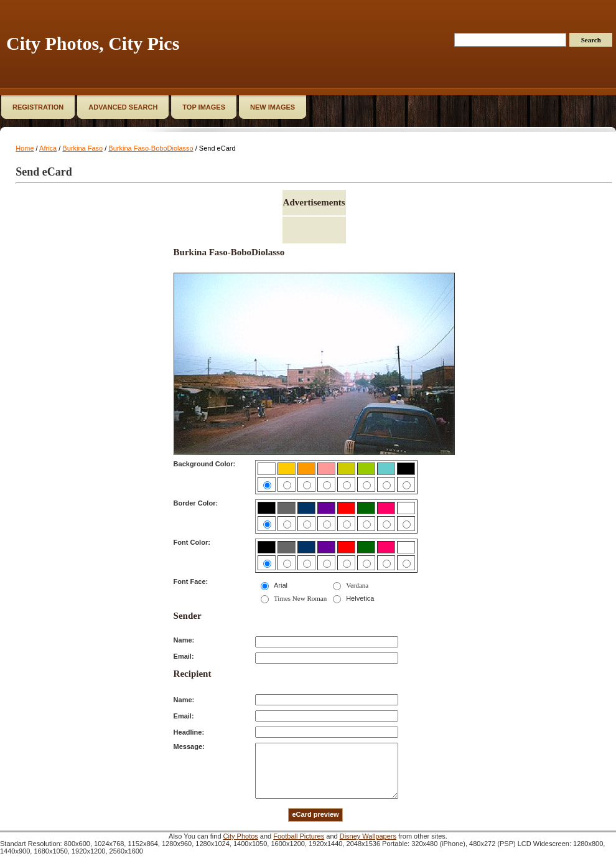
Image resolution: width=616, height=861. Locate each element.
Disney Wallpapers (368, 836)
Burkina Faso (82, 148)
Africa (48, 148)
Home (25, 148)
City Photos (241, 836)
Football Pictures (299, 836)
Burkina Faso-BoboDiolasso (151, 148)
